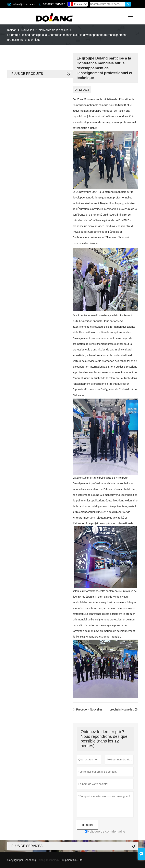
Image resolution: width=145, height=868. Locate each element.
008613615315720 (54, 4)
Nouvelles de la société (53, 30)
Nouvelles (28, 30)
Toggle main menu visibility (131, 15)
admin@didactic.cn (24, 4)
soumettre (87, 825)
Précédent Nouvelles (88, 709)
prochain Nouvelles (122, 709)
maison (12, 30)
